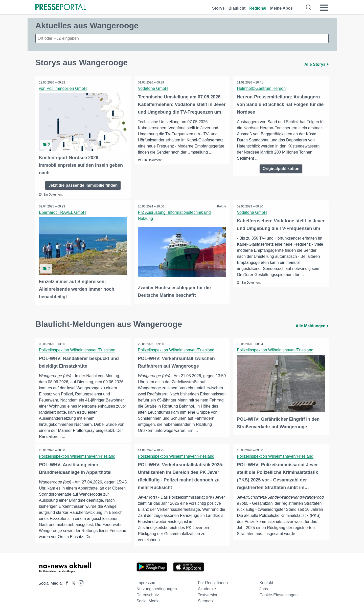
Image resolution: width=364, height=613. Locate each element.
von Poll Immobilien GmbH (63, 88)
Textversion (208, 595)
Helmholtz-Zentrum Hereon (261, 88)
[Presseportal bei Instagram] (79, 582)
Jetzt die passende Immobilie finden (83, 185)
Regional (258, 8)
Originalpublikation (281, 169)
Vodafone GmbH (153, 88)
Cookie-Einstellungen (278, 595)
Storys (218, 8)
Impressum (146, 583)
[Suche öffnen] (309, 8)
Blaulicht (237, 8)
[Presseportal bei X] (72, 583)
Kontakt (266, 583)
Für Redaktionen (213, 583)
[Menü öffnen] (324, 8)
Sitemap (205, 601)
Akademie (207, 589)
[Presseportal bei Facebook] (65, 583)
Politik (221, 206)
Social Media (148, 601)
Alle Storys (316, 64)
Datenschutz (148, 595)
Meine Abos (281, 8)
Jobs (264, 589)
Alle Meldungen (312, 325)
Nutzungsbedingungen (157, 589)
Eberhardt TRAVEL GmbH (63, 212)
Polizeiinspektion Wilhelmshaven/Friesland (77, 350)
